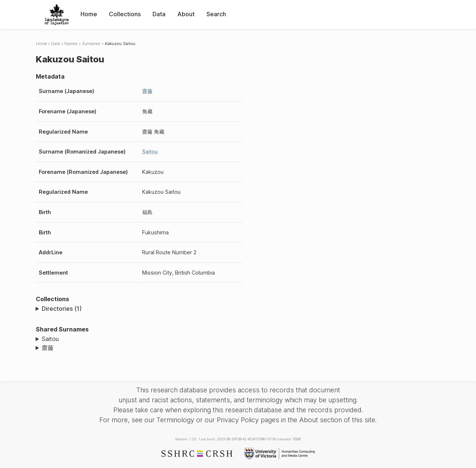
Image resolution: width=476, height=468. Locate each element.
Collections (125, 14)
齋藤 (147, 91)
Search (216, 14)
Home (89, 14)
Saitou (150, 152)
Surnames (91, 44)
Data (159, 14)
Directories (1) (62, 309)
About (186, 14)
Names (71, 44)
